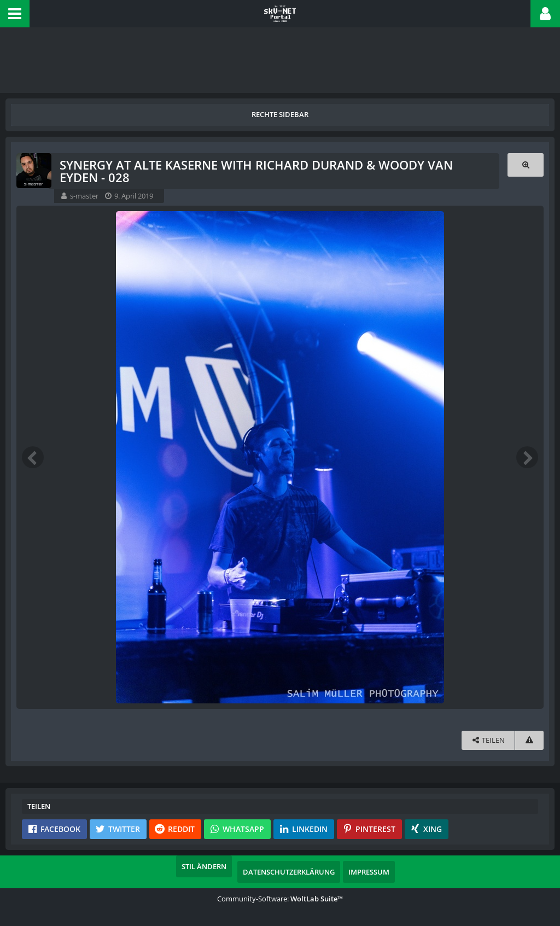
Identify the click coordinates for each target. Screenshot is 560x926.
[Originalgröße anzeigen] (526, 165)
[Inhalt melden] (529, 740)
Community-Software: (280, 899)
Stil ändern (204, 866)
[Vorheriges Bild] (33, 457)
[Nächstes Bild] (527, 457)
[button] (15, 14)
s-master (84, 196)
